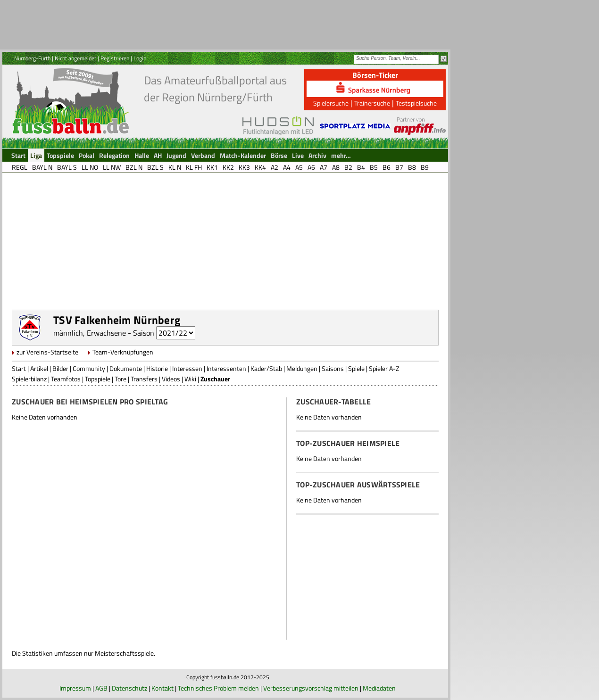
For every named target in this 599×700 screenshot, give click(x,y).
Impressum (75, 688)
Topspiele (98, 379)
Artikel (39, 368)
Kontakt (162, 688)
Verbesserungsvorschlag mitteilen (311, 688)
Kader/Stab (266, 368)
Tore (121, 379)
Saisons (333, 368)
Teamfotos (66, 379)
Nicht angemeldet (75, 58)
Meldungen (302, 368)
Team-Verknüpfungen (123, 352)
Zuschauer (215, 379)
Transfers (144, 379)
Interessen (187, 368)
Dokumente (126, 368)
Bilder (60, 368)
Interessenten (226, 368)
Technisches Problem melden (218, 688)
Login (140, 58)
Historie (157, 368)
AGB (101, 688)
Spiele (356, 368)
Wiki (190, 379)
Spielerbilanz (29, 379)
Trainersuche (372, 103)
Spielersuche (331, 103)
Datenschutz (129, 688)
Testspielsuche (416, 103)
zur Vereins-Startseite (47, 352)
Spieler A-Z (384, 368)
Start (19, 368)
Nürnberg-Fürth (32, 58)
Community (89, 368)
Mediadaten (379, 688)
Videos (171, 379)
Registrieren (115, 58)
